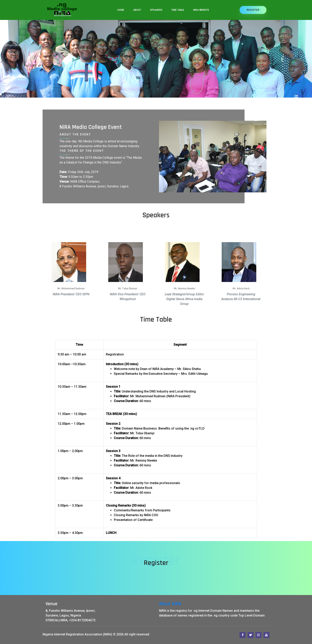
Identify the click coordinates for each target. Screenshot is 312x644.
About (137, 10)
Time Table (178, 10)
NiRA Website (201, 10)
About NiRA (170, 604)
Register (253, 10)
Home (121, 10)
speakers (156, 10)
